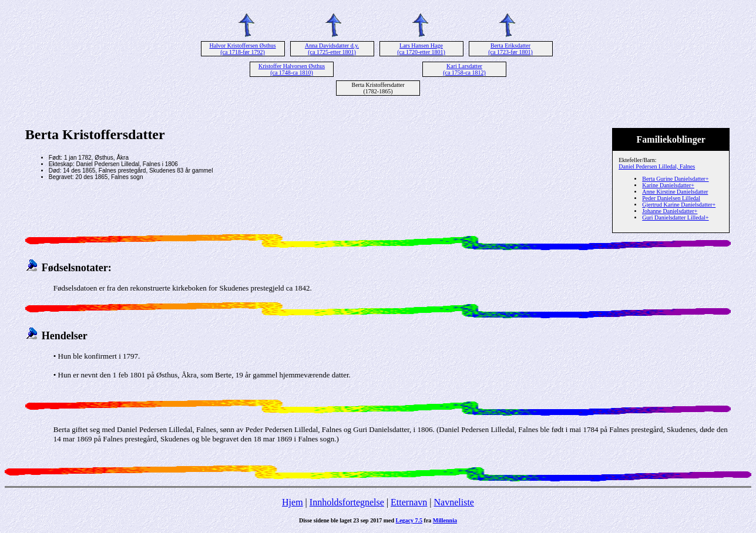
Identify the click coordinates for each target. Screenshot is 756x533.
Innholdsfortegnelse (347, 502)
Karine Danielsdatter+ (668, 185)
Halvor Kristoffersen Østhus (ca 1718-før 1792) (242, 49)
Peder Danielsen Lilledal (671, 198)
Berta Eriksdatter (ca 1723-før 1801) (510, 49)
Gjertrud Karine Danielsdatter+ (679, 205)
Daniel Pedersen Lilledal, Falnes (657, 166)
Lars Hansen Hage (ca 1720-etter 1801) (421, 49)
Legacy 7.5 (409, 520)
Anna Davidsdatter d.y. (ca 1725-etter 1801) (332, 49)
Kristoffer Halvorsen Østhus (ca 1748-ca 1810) (292, 69)
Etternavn (409, 502)
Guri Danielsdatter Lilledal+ (675, 217)
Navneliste (454, 502)
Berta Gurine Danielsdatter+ (675, 179)
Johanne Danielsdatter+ (670, 211)
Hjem (293, 502)
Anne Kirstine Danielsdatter (675, 192)
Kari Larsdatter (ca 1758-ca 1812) (464, 69)
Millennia (445, 520)
